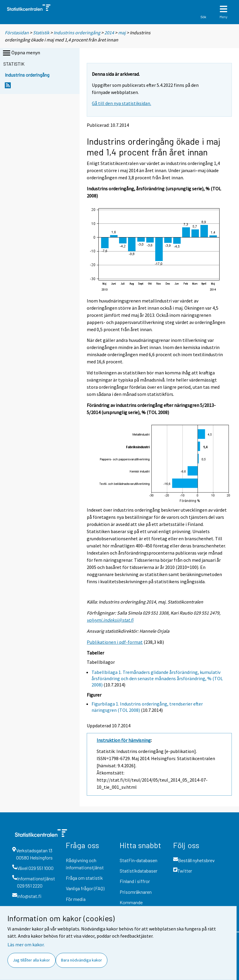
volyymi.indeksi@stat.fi (110, 620)
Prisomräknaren (136, 892)
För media (76, 899)
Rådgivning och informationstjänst (85, 864)
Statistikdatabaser (138, 871)
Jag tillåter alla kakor (31, 960)
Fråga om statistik (84, 878)
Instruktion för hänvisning (124, 740)
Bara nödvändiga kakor (82, 960)
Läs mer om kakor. (26, 944)
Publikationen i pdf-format (115, 642)
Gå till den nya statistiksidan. (121, 103)
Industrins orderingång (77, 33)
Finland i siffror (135, 881)
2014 (109, 33)
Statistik (41, 33)
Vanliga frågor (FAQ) (85, 888)
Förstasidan (17, 33)
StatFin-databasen (138, 860)
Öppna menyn (21, 53)
